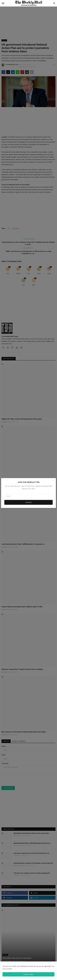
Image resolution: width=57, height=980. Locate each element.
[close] (55, 964)
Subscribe (28, 502)
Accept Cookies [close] (28, 974)
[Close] (53, 481)
